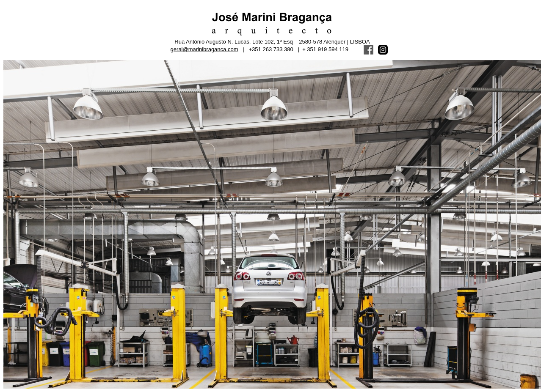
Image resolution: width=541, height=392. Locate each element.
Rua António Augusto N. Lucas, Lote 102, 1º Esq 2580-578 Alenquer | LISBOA (272, 42)
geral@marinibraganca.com (204, 49)
